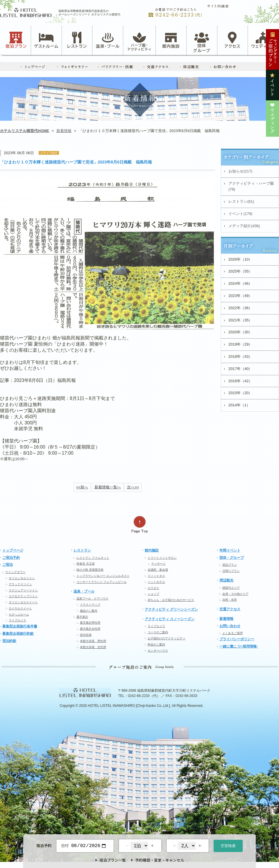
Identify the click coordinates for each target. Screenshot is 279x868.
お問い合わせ (230, 626)
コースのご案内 (158, 632)
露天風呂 (82, 617)
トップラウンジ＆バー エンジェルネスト (103, 576)
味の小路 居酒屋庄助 (90, 570)
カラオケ (153, 588)
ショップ (153, 594)
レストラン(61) (241, 201)
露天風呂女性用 (90, 629)
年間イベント (230, 550)
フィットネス (156, 576)
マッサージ (158, 564)
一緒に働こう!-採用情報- (239, 646)
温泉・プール (108, 40)
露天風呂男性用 (90, 623)
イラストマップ (90, 605)
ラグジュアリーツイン (23, 590)
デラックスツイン (20, 584)
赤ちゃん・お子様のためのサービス (171, 600)
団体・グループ (232, 558)
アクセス (233, 40)
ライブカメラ (17, 620)
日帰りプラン (231, 571)
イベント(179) (240, 214)
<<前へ (82, 487)
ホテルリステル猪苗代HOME (25, 131)
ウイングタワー (15, 572)
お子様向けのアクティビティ (167, 638)
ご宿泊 (8, 565)
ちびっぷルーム (19, 614)
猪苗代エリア (231, 588)
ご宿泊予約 (11, 558)
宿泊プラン (16, 40)
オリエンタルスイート (23, 602)
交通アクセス (230, 609)
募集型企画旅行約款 (18, 634)
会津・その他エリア (235, 594)
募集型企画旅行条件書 (20, 626)
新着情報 (64, 131)
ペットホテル (156, 582)
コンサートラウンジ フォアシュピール (102, 582)
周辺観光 (226, 580)
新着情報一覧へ (108, 487)
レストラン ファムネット (93, 558)
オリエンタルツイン (22, 578)
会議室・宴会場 (158, 570)
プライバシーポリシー (237, 639)
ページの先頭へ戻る (139, 525)
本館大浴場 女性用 (93, 647)
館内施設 (171, 40)
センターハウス (158, 651)
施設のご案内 (89, 611)
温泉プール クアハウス (92, 598)
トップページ (13, 550)
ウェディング (263, 40)
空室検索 (228, 845)
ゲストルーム (46, 40)
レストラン (77, 40)
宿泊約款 (9, 641)
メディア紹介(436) (244, 226)
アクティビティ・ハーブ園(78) (251, 186)
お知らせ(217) (240, 171)
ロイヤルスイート (20, 608)
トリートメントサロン (162, 558)
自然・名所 (230, 600)
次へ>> (133, 487)
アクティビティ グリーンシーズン (171, 609)
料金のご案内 (156, 644)
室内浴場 (86, 635)
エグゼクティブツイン (23, 596)
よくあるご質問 (233, 633)
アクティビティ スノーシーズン (170, 619)
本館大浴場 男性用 (93, 641)
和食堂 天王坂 (86, 564)
